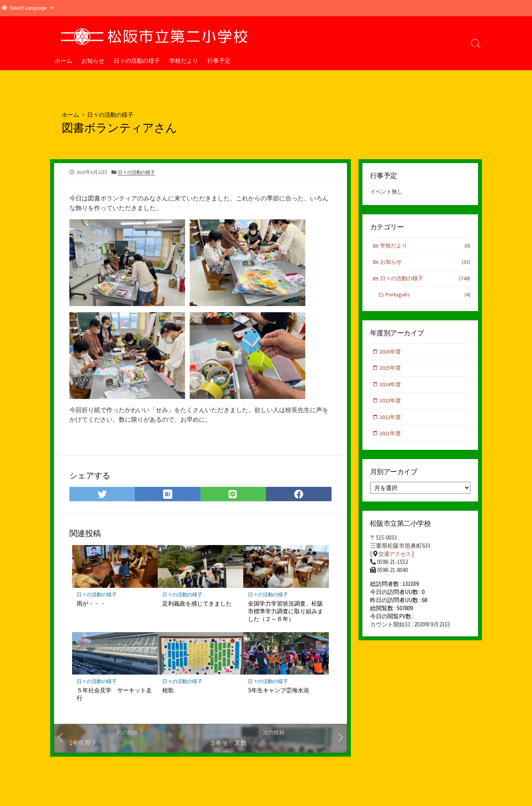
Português (428, 297)
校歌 (168, 691)
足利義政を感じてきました (197, 604)
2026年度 (391, 353)
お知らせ (93, 61)
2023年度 (391, 404)
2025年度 (391, 370)
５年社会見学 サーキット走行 (114, 695)
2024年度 (391, 387)
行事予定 (219, 61)
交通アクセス (396, 558)
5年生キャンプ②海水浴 (279, 691)
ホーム (63, 61)
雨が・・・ (91, 604)
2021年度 (391, 437)
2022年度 (391, 420)
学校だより (184, 61)
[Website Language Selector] (32, 8)
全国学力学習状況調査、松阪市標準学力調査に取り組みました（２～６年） (285, 612)
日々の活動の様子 (137, 61)
